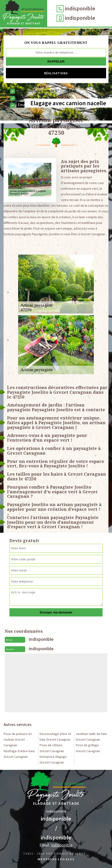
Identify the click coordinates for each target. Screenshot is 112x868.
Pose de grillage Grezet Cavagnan (88, 748)
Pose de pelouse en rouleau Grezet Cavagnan (18, 739)
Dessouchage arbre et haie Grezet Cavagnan (55, 737)
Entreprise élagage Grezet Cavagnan (53, 759)
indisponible (80, 8)
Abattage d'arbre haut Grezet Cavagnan (19, 754)
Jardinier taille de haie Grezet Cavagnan (91, 737)
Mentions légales (56, 859)
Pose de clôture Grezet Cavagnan (52, 748)
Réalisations (56, 73)
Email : (56, 845)
